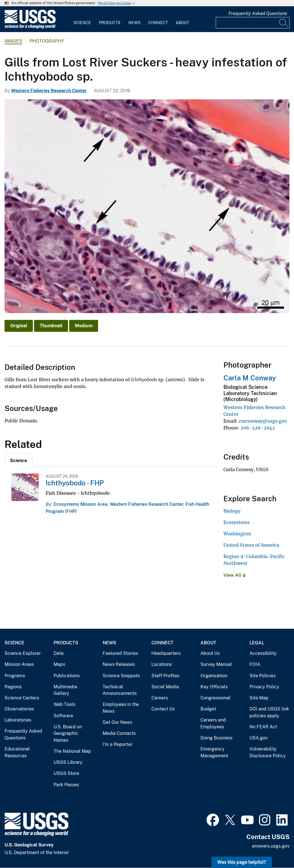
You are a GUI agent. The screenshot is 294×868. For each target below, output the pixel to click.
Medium (84, 326)
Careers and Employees (213, 723)
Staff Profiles (165, 676)
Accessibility (263, 653)
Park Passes (66, 785)
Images (13, 41)
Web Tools (64, 704)
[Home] (30, 27)
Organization (214, 676)
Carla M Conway (250, 378)
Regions (13, 687)
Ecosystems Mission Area (81, 504)
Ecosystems (237, 522)
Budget (208, 709)
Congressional (215, 698)
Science (82, 23)
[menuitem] (82, 19)
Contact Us (163, 709)
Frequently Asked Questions (258, 13)
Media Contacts (119, 733)
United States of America (251, 545)
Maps (59, 664)
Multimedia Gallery (65, 690)
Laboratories (18, 720)
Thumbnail (51, 326)
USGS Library (68, 762)
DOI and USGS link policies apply (269, 712)
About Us (210, 653)
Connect (158, 23)
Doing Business (216, 738)
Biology (232, 511)
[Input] (253, 23)
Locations (162, 664)
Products (110, 23)
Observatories (19, 709)
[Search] (284, 23)
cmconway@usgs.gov (263, 421)
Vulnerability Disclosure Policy (268, 752)
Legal (257, 643)
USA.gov (259, 738)
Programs (15, 676)
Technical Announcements (120, 690)
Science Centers (22, 698)
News (134, 23)
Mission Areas (19, 664)
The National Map (72, 751)
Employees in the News (121, 708)
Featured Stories (120, 653)
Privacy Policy (264, 687)
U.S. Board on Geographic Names (68, 733)
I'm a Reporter (118, 744)
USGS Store (66, 773)
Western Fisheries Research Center (49, 91)
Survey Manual (216, 664)
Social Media (165, 687)
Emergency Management (214, 752)
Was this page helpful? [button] (242, 862)
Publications (67, 676)
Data (59, 653)
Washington (237, 534)
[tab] (18, 460)
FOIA (255, 664)
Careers (160, 698)
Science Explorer (23, 653)
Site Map (259, 698)
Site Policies (263, 676)
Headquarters (166, 653)
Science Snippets (121, 676)
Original (19, 326)
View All (235, 575)
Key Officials (214, 687)
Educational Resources (17, 752)
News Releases (119, 664)
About (182, 23)
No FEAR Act (263, 727)
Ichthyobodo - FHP (75, 483)
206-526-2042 (258, 428)
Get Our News (117, 722)
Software (63, 716)
